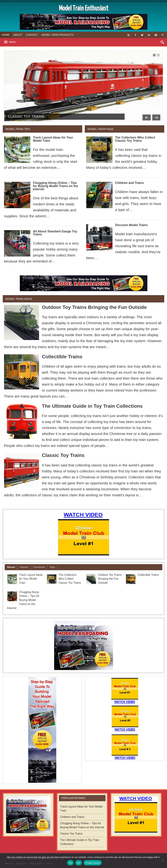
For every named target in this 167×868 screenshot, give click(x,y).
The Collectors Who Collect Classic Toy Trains (135, 139)
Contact (32, 35)
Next (156, 117)
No (79, 863)
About (18, 35)
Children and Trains (129, 183)
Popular (24, 567)
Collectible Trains (62, 357)
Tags (52, 567)
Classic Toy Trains (26, 116)
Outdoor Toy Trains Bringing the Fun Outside (94, 307)
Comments (39, 567)
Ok (70, 863)
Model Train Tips (18, 129)
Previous (145, 117)
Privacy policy (93, 863)
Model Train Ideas (19, 299)
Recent (11, 567)
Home (6, 35)
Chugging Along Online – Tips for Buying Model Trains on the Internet (55, 186)
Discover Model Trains (131, 225)
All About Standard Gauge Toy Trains (55, 233)
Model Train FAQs (100, 129)
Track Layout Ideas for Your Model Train (53, 139)
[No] (163, 860)
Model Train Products (58, 35)
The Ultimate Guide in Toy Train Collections (92, 406)
